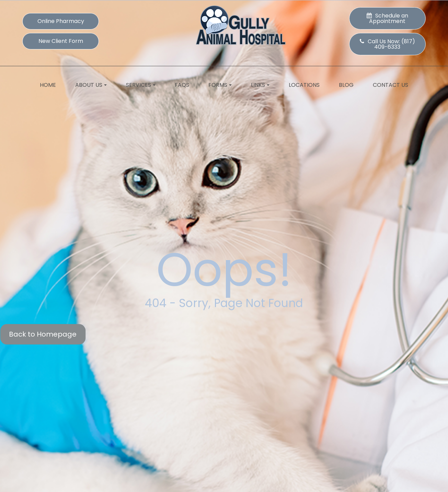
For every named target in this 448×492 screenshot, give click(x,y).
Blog (346, 85)
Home (48, 85)
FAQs (182, 85)
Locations (304, 85)
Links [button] (260, 85)
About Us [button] (91, 85)
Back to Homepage (43, 334)
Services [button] (141, 85)
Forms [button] (220, 85)
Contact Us (390, 85)
